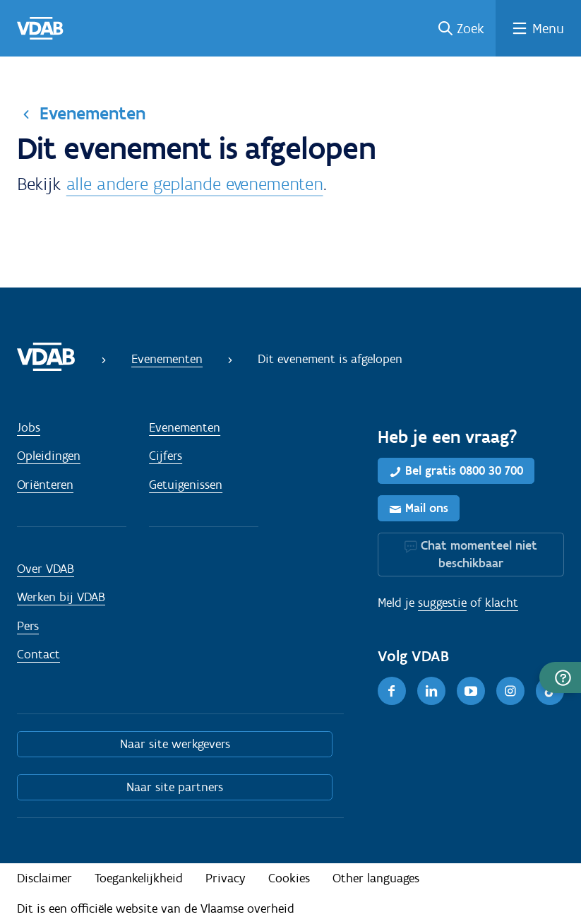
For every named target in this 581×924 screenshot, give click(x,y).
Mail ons (427, 508)
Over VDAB (46, 569)
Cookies (289, 878)
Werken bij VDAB (61, 597)
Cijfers (166, 456)
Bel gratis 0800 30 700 (464, 470)
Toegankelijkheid (139, 878)
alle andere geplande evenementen (195, 184)
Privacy (226, 878)
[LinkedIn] (431, 691)
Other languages (376, 878)
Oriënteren (45, 485)
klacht (502, 603)
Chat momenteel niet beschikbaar (479, 554)
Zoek (471, 28)
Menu (548, 28)
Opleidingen (49, 456)
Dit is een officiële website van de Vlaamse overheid (156, 908)
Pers (28, 626)
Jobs (29, 427)
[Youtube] (471, 691)
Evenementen (92, 113)
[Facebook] (392, 691)
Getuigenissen (186, 485)
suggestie (442, 603)
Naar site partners (175, 787)
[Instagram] (510, 691)
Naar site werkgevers (175, 744)
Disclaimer (44, 878)
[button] (560, 677)
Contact (38, 654)
